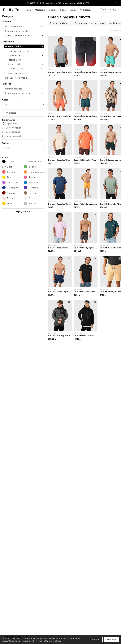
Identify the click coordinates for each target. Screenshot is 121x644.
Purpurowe (10, 182)
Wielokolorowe (33, 162)
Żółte (7, 177)
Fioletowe (31, 188)
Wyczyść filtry (23, 211)
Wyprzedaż (9, 113)
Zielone (30, 167)
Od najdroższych (12, 136)
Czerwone (9, 172)
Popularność (10, 124)
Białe (7, 167)
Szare (29, 198)
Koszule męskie (98, 23)
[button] (58, 3)
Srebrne (30, 203)
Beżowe (8, 198)
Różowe (30, 177)
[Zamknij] (116, 3)
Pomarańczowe (34, 172)
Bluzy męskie (81, 23)
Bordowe (9, 193)
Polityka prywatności (52, 641)
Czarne (8, 162)
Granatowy (10, 188)
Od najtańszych (11, 132)
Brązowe (30, 193)
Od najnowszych (12, 128)
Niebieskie (31, 182)
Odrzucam (95, 640)
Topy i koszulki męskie (60, 23)
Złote (7, 203)
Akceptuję (112, 640)
